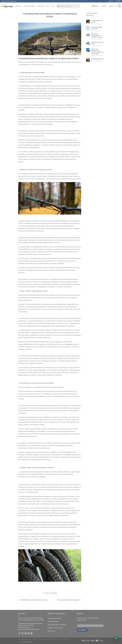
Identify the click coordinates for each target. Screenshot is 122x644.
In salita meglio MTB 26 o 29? (97, 21)
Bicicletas (19, 6)
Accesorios (41, 6)
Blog (53, 6)
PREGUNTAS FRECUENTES (25, 639)
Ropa (48, 6)
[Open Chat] (116, 638)
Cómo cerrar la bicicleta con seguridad (69, 600)
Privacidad (67, 639)
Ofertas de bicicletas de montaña (97, 28)
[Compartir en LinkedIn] (56, 593)
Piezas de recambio (30, 6)
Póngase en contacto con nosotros (52, 639)
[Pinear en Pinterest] (53, 593)
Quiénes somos (36, 639)
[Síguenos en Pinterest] (31, 633)
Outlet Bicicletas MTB (97, 59)
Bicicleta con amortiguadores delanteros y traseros (97, 35)
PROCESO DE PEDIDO (54, 618)
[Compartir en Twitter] (47, 593)
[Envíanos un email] (120, 1)
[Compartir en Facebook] (44, 593)
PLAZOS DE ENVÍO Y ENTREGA (57, 625)
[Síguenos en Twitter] (118, 1)
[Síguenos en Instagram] (117, 1)
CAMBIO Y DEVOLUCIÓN (55, 628)
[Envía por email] (50, 593)
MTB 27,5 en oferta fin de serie (97, 43)
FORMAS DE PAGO (53, 621)
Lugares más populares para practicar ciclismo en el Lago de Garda (97, 51)
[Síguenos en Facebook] (115, 1)
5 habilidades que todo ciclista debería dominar (33, 600)
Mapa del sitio (52, 631)
